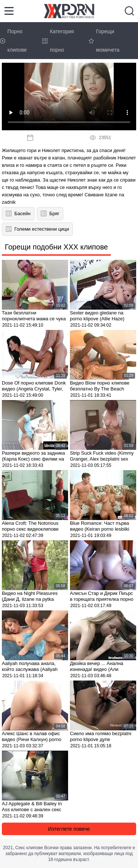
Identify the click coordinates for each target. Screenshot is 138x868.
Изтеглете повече (69, 829)
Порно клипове (13, 41)
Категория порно (58, 41)
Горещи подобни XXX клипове (56, 247)
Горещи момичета (104, 41)
